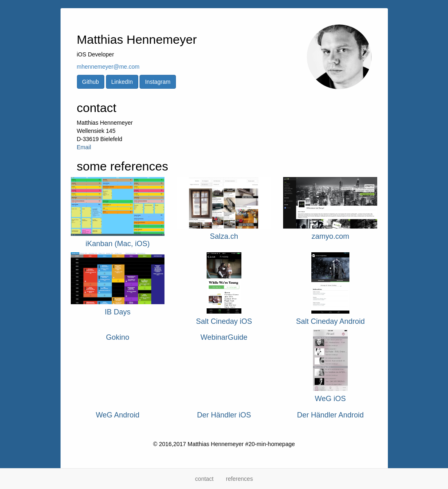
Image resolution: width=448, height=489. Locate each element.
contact (204, 479)
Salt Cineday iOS (224, 321)
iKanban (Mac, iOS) (118, 244)
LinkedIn (122, 82)
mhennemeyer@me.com (108, 67)
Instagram (158, 82)
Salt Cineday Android (330, 321)
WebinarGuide (224, 337)
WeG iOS (331, 399)
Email (84, 147)
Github (91, 82)
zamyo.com (330, 236)
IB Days (118, 312)
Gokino (118, 337)
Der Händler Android (330, 415)
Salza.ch (224, 236)
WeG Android (118, 415)
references (239, 479)
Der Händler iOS (224, 415)
